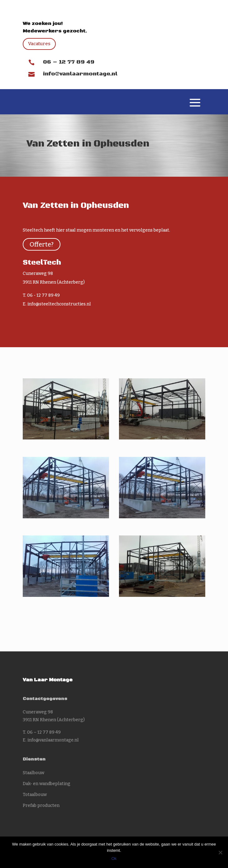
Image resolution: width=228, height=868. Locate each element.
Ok (114, 858)
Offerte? (42, 244)
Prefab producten (41, 806)
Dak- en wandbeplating (47, 784)
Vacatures (39, 44)
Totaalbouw (35, 795)
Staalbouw (33, 773)
